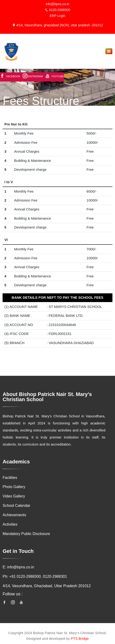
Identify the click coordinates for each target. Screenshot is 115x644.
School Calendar (16, 506)
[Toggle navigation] (109, 51)
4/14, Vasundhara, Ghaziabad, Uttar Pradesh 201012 (47, 586)
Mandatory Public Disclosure (26, 534)
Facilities (10, 478)
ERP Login (58, 16)
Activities (10, 525)
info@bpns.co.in (58, 4)
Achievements (14, 515)
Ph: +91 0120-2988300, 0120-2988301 (35, 577)
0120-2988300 (57, 10)
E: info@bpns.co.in (18, 567)
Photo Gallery (14, 487)
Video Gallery (14, 496)
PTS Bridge (80, 639)
